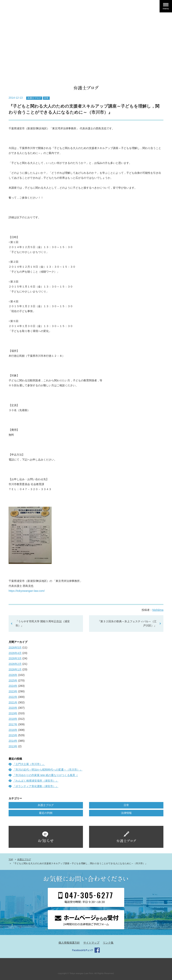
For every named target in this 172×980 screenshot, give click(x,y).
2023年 (13, 691)
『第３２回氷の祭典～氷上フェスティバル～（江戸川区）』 (127, 623)
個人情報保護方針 (69, 943)
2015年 (13, 735)
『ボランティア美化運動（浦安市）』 (36, 786)
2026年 (13, 675)
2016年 (13, 730)
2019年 (13, 713)
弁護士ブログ (34, 98)
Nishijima (158, 610)
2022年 (13, 697)
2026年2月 (15, 664)
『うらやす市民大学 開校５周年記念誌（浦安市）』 (43, 623)
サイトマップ (91, 943)
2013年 (13, 746)
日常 (46, 98)
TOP (11, 859)
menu (166, 8)
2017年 (13, 724)
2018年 (13, 719)
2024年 (13, 686)
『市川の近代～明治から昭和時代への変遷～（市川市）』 (48, 770)
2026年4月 (15, 653)
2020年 (13, 708)
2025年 (13, 680)
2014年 (13, 741)
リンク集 (108, 943)
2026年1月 (15, 669)
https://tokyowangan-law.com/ (27, 591)
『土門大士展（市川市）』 (29, 764)
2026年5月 (15, 647)
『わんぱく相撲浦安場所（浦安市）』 (36, 781)
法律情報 (126, 813)
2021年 (13, 702)
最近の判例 (46, 813)
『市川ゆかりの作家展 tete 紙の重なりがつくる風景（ (45, 775)
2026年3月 (15, 658)
